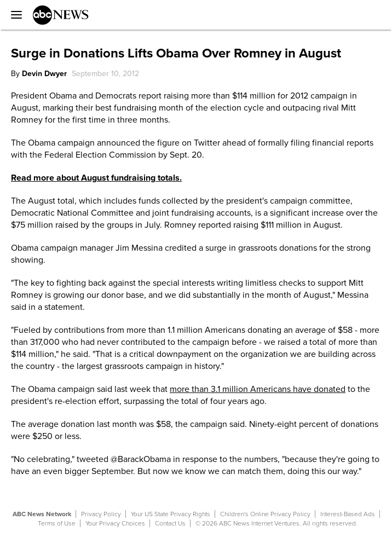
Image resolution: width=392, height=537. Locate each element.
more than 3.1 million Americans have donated (258, 389)
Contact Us (170, 523)
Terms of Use (57, 523)
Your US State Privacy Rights (171, 514)
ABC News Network (42, 514)
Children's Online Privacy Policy (265, 514)
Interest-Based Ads (348, 514)
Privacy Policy (101, 514)
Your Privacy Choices (115, 523)
